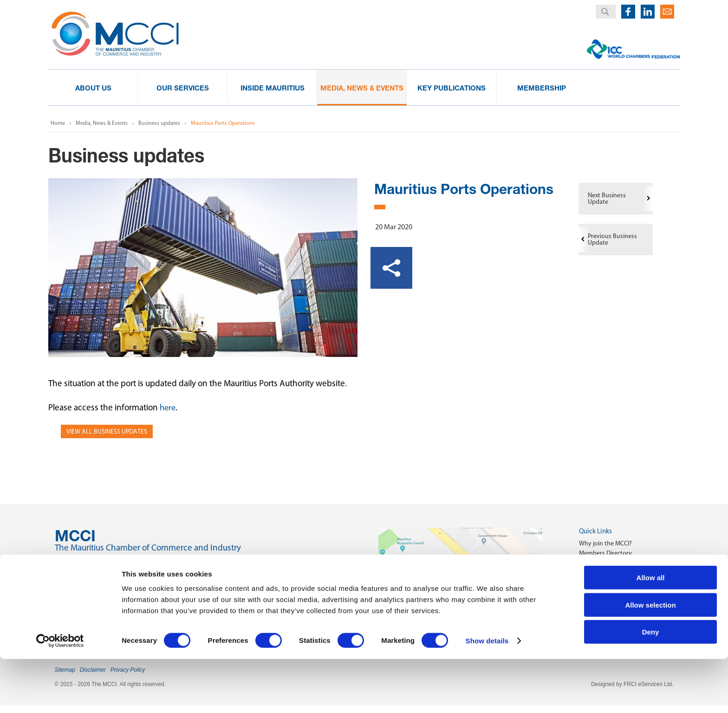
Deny (651, 686)
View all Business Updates (107, 431)
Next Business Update (607, 198)
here (168, 407)
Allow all (651, 632)
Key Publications (601, 573)
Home (58, 123)
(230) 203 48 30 (99, 583)
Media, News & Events (102, 123)
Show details (487, 695)
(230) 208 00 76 (99, 601)
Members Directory (605, 553)
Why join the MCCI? (605, 543)
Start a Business (601, 563)
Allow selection (650, 659)
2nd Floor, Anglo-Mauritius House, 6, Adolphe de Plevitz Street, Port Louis (195, 563)
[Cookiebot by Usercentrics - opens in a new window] (60, 695)
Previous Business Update (612, 239)
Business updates (159, 123)
